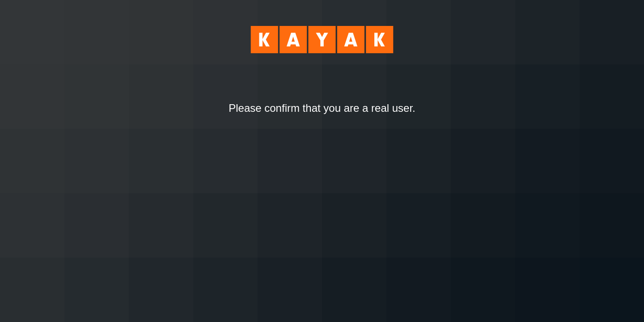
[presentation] (322, 139)
